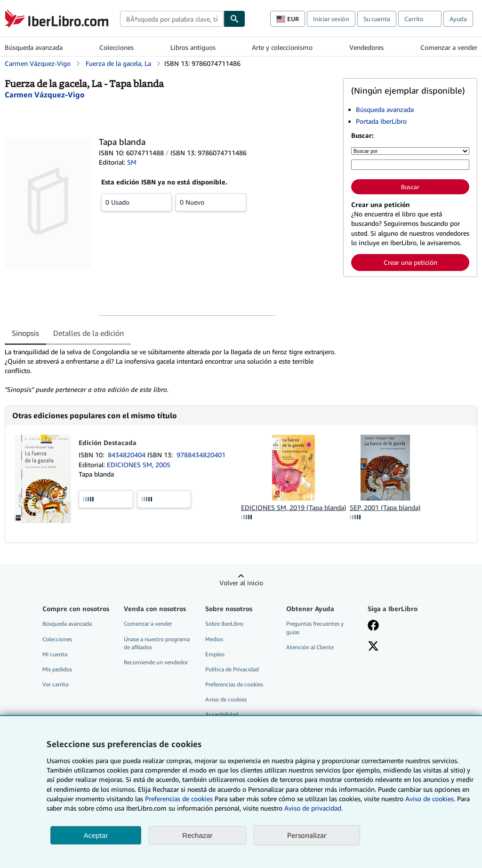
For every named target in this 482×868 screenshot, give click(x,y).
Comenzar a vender (449, 47)
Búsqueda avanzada (34, 47)
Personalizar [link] (307, 835)
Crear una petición (410, 262)
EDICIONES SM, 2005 (139, 465)
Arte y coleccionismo (282, 47)
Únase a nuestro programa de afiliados (157, 643)
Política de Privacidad (232, 669)
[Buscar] (234, 19)
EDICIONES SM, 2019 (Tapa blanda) (293, 507)
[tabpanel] (170, 371)
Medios (214, 639)
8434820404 (128, 455)
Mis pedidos (57, 669)
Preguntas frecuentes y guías (315, 628)
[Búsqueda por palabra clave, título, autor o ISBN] (410, 165)
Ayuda (458, 19)
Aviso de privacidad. (313, 808)
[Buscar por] (410, 151)
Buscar (410, 187)
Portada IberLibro (381, 121)
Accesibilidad (222, 714)
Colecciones (116, 47)
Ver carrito (56, 684)
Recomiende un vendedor (156, 662)
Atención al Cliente (310, 647)
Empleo (215, 654)
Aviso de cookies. (430, 799)
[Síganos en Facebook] (373, 626)
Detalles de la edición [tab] (88, 333)
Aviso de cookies (226, 699)
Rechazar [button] (197, 835)
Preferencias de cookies (179, 799)
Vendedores (366, 47)
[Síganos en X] (373, 647)
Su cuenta (377, 19)
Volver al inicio (241, 583)
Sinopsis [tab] (25, 333)
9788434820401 (201, 455)
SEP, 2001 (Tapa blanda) (385, 507)
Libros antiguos (193, 47)
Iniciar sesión (331, 19)
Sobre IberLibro (224, 624)
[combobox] (172, 19)
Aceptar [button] (96, 835)
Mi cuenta (55, 654)
